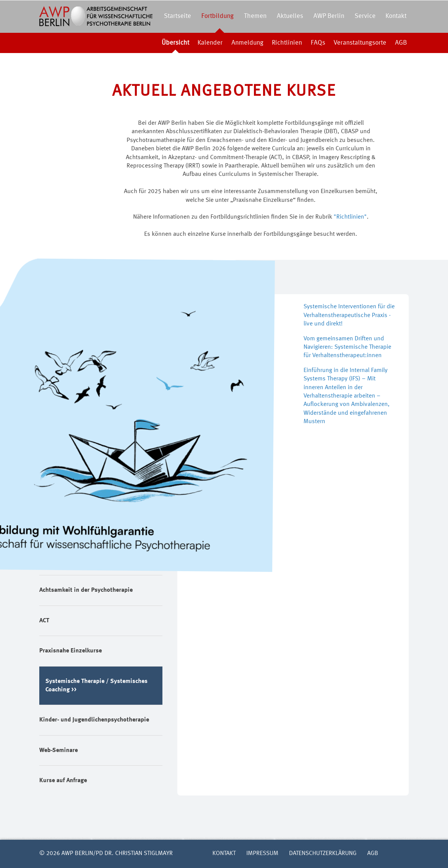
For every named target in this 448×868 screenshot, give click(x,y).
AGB (401, 43)
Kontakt (396, 16)
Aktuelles (290, 16)
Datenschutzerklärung (323, 854)
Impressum (262, 854)
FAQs (318, 43)
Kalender (210, 43)
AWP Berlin (329, 16)
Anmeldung (247, 43)
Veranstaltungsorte (360, 43)
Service (365, 16)
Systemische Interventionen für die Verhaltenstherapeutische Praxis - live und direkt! (349, 315)
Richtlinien (287, 43)
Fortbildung (218, 16)
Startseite (177, 16)
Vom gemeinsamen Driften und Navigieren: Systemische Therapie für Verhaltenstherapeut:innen (347, 347)
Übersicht (175, 43)
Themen (255, 16)
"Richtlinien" (350, 217)
